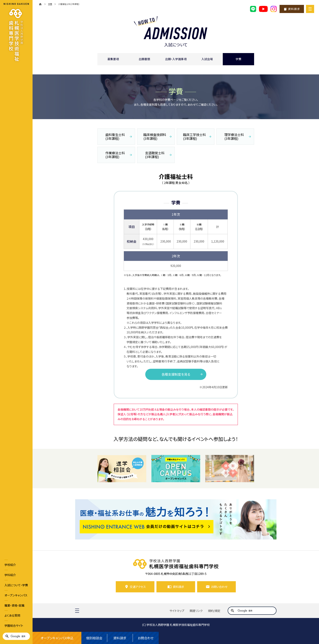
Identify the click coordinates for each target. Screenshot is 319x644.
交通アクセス (138, 587)
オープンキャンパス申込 (57, 638)
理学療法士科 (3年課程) (234, 137)
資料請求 (120, 638)
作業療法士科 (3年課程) (115, 155)
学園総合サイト (14, 626)
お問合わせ (146, 638)
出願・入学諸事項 (176, 59)
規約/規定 (214, 611)
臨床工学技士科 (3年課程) (194, 137)
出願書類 (144, 59)
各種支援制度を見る (176, 374)
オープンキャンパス (16, 595)
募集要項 (113, 59)
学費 (238, 59)
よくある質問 (12, 615)
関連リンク (196, 611)
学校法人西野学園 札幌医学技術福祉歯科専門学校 (178, 625)
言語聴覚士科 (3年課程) (155, 155)
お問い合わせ (219, 587)
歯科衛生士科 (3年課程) (115, 137)
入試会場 (207, 59)
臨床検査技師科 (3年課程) (155, 137)
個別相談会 (94, 638)
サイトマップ (177, 611)
